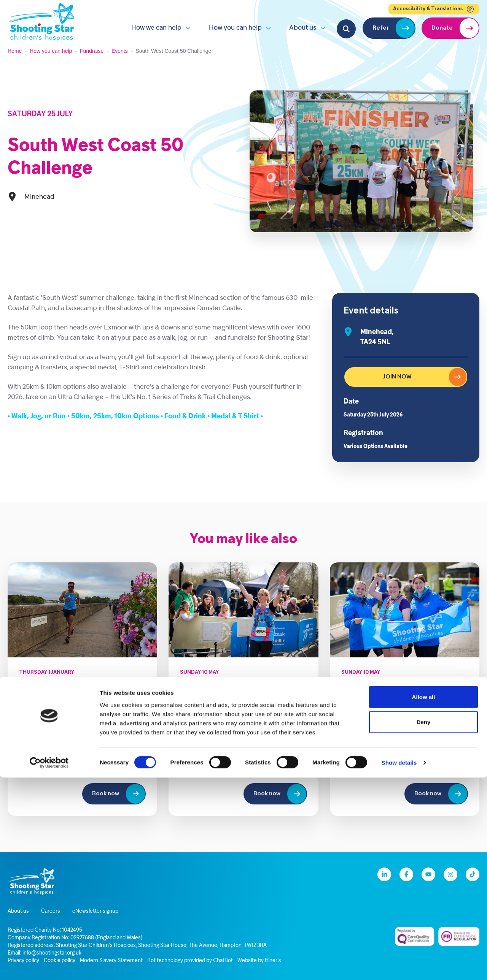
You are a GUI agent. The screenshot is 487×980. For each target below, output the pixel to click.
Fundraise (92, 51)
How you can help (235, 28)
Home (15, 51)
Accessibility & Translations (434, 9)
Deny (424, 924)
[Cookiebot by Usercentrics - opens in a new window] (49, 965)
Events (120, 51)
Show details (399, 965)
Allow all (424, 899)
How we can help (156, 28)
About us (303, 28)
